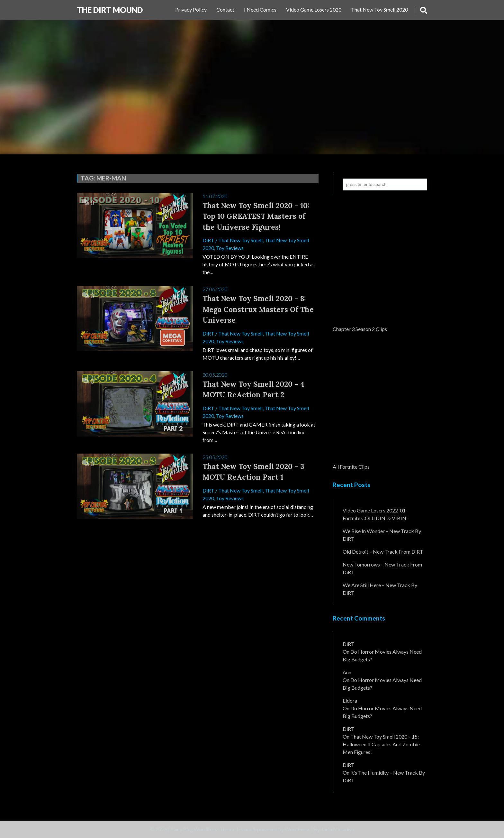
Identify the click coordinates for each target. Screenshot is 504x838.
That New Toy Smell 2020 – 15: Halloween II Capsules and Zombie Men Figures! (381, 744)
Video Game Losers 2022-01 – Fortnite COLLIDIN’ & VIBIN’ (376, 514)
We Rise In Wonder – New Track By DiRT (382, 535)
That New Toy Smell (240, 240)
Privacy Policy (191, 9)
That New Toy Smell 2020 (379, 9)
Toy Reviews (230, 248)
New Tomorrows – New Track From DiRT (382, 568)
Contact (225, 9)
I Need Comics (260, 9)
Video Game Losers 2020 (314, 9)
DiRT (208, 240)
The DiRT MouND (110, 10)
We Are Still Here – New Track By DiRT (380, 589)
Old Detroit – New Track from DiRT (383, 552)
